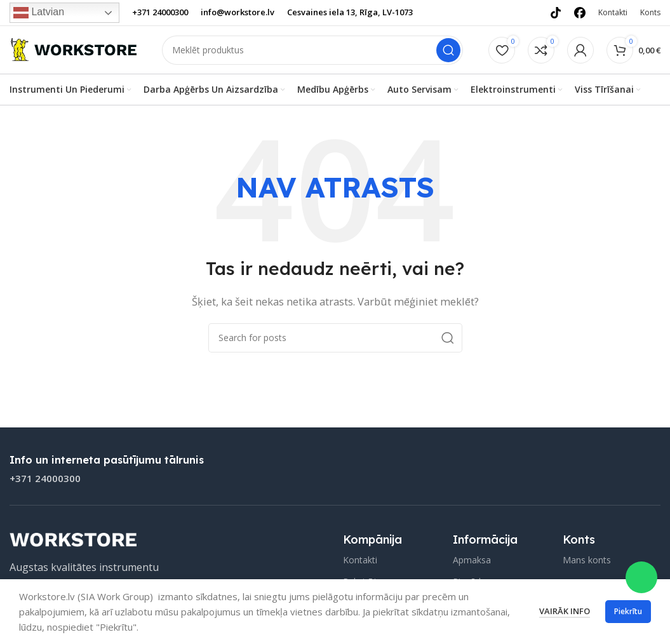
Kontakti (360, 560)
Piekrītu (628, 611)
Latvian (39, 13)
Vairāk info (565, 611)
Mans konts (587, 560)
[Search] (312, 51)
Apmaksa (472, 560)
